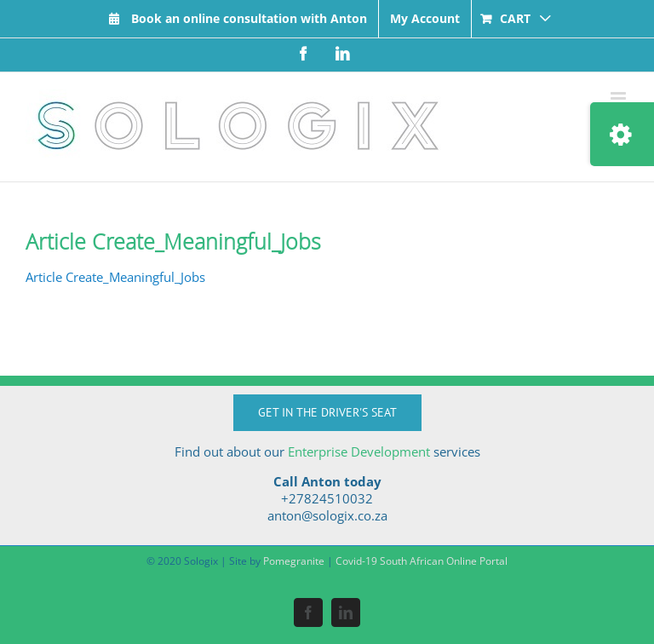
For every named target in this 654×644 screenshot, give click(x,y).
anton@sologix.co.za (327, 515)
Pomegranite (294, 561)
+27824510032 (327, 498)
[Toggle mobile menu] (620, 98)
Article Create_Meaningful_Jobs (115, 277)
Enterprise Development (359, 451)
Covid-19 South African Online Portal (422, 561)
